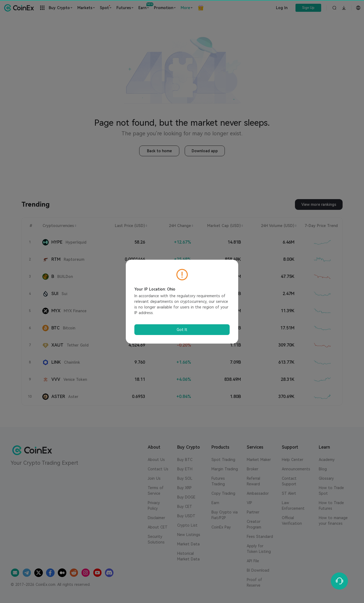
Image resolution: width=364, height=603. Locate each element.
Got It (182, 330)
